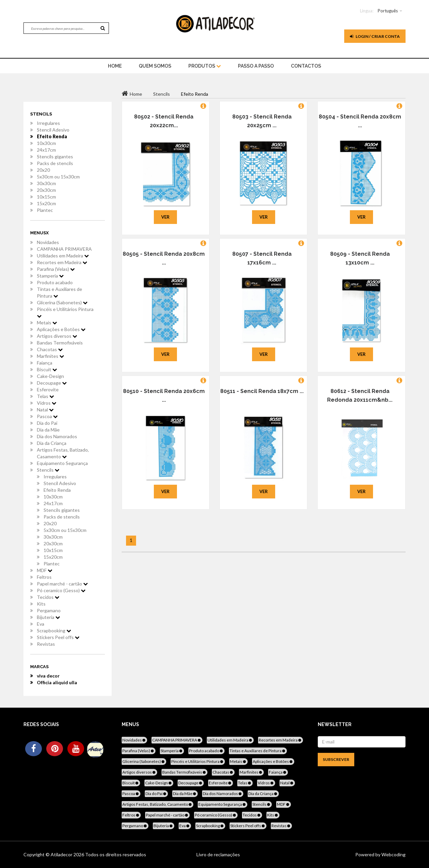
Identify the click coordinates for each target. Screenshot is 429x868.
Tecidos (48, 597)
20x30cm (46, 190)
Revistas (46, 644)
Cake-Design (50, 376)
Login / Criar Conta (375, 36)
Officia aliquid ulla (57, 682)
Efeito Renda (52, 136)
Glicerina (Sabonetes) (62, 302)
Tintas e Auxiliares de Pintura (59, 292)
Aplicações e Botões (61, 329)
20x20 (43, 170)
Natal (45, 410)
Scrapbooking (54, 630)
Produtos (205, 66)
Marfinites (50, 356)
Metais (47, 323)
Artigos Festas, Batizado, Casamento (63, 453)
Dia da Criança (52, 443)
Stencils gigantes (55, 156)
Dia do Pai (47, 423)
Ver (165, 217)
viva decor (48, 676)
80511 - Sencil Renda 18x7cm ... (262, 391)
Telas (45, 396)
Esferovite (48, 389)
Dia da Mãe (48, 430)
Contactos (306, 66)
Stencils (48, 470)
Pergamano (49, 610)
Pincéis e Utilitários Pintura (65, 312)
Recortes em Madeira (62, 262)
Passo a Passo (256, 66)
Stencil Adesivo (53, 130)
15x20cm (46, 203)
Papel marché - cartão (62, 584)
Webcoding (393, 854)
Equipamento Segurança (62, 463)
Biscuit (47, 369)
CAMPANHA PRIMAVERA (64, 249)
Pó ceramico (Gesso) (61, 590)
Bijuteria (48, 617)
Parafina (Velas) (56, 269)
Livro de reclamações (218, 854)
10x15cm (46, 197)
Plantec (45, 210)
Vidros (47, 403)
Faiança (45, 363)
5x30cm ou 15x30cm (58, 177)
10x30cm (46, 143)
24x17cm (46, 150)
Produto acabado (55, 282)
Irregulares (48, 123)
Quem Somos (155, 66)
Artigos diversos (57, 336)
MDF (45, 570)
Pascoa (47, 416)
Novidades (48, 242)
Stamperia (50, 276)
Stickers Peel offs (58, 637)
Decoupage (52, 383)
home (115, 66)
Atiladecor (62, 854)
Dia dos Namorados (57, 436)
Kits (41, 604)
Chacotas (50, 349)
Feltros (44, 577)
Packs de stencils (55, 163)
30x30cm (46, 183)
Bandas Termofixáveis (60, 343)
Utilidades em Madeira (63, 256)
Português (388, 11)
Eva (41, 624)
